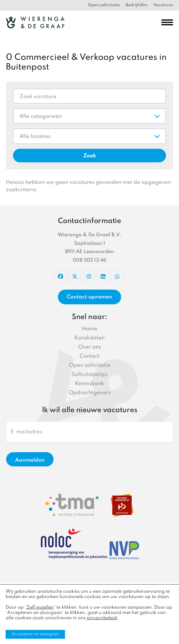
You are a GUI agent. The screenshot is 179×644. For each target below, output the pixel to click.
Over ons (90, 347)
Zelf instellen (40, 607)
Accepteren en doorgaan (35, 634)
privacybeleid (102, 618)
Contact (90, 356)
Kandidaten (89, 338)
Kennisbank (89, 384)
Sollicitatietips (89, 374)
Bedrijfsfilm (137, 5)
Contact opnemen (89, 297)
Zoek (90, 156)
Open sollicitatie (104, 5)
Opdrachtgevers (90, 393)
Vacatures (163, 5)
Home (89, 329)
